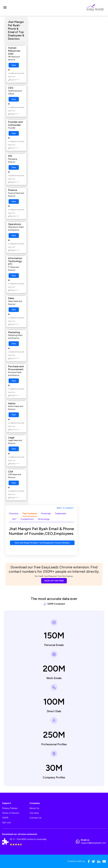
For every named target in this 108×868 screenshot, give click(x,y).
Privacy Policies (10, 808)
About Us (34, 808)
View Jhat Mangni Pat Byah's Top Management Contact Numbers (42, 543)
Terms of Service (11, 813)
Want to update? (65, 508)
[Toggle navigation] (5, 8)
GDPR (5, 818)
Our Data (34, 813)
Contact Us (36, 818)
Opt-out (6, 822)
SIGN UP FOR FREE (54, 581)
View (14, 65)
